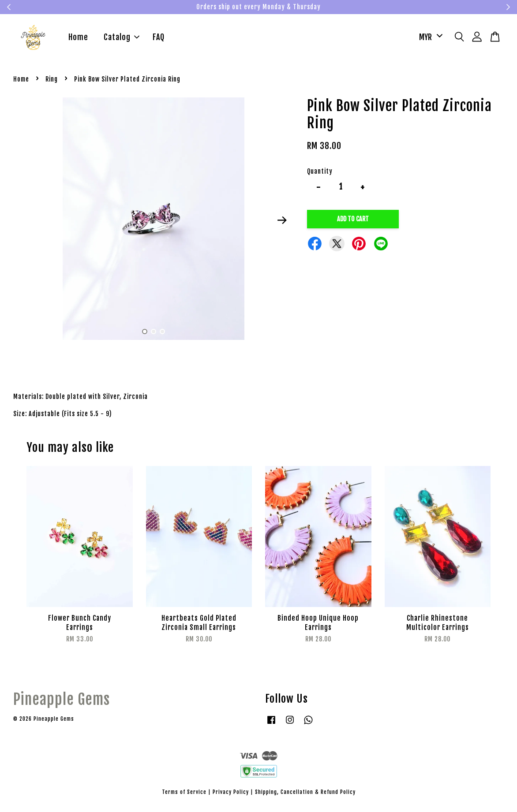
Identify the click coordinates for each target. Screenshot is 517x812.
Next (282, 222)
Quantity (320, 173)
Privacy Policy (231, 794)
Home (78, 38)
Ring (52, 81)
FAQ (159, 38)
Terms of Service (184, 794)
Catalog (122, 38)
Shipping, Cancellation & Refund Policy (305, 794)
